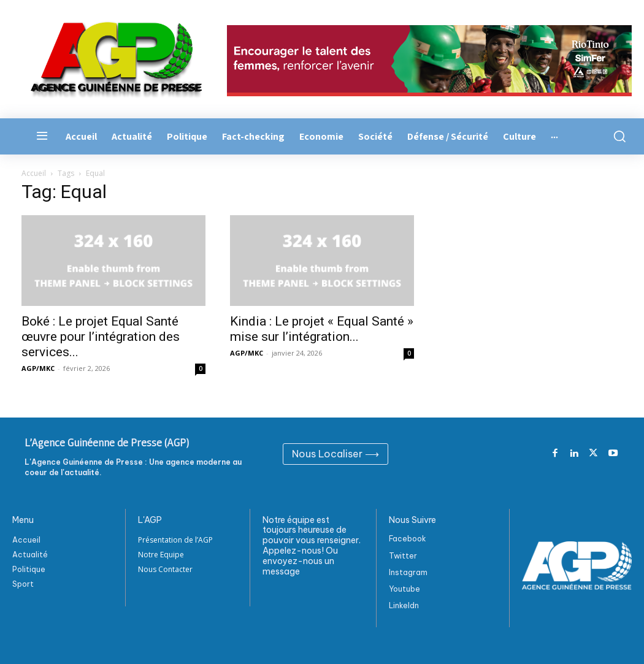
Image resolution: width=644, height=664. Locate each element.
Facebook (408, 539)
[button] (617, 137)
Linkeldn (404, 605)
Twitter (403, 556)
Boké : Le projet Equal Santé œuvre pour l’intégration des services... (101, 337)
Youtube (404, 589)
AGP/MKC (38, 368)
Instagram (408, 572)
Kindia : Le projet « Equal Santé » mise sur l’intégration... (322, 329)
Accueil (34, 173)
